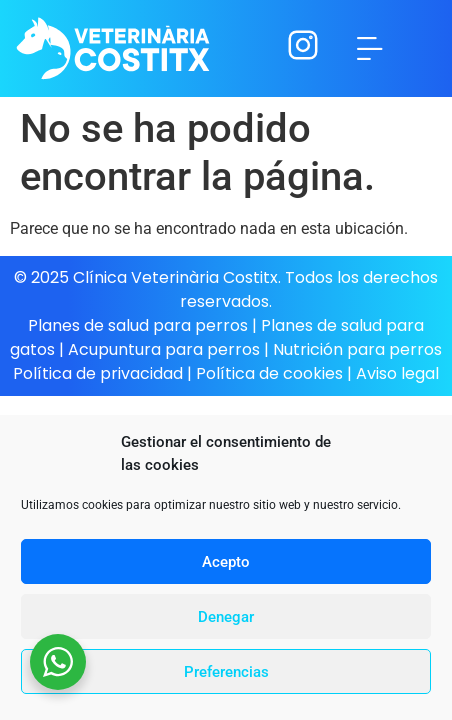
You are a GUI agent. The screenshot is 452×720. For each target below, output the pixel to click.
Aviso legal (397, 373)
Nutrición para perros (357, 349)
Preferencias (226, 672)
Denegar (226, 617)
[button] (369, 48)
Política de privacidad (98, 373)
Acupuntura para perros (164, 349)
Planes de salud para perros (138, 325)
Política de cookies (271, 373)
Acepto (226, 562)
